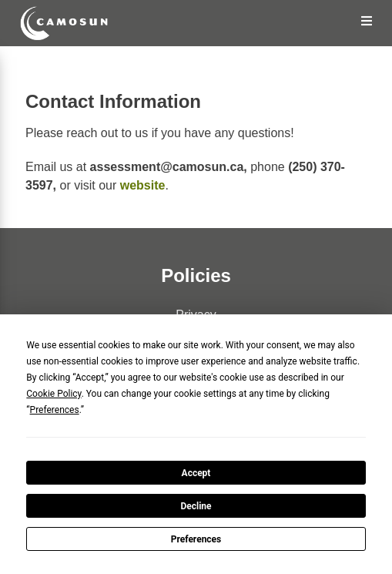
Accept (196, 473)
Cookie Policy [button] (54, 394)
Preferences (196, 539)
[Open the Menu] (367, 21)
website (143, 185)
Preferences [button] (55, 410)
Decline (196, 506)
